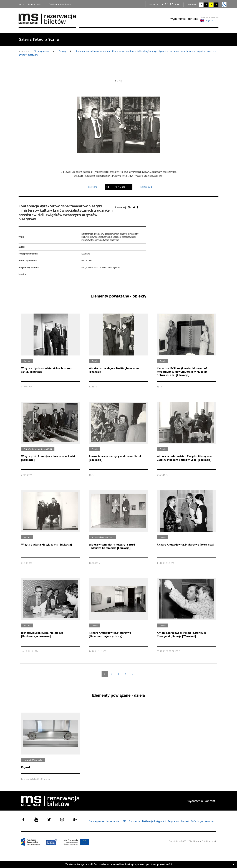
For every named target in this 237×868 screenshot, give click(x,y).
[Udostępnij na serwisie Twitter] (134, 207)
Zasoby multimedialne (60, 4)
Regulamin (173, 821)
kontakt (193, 19)
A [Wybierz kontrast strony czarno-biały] (206, 5)
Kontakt (185, 821)
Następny (147, 187)
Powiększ (120, 187)
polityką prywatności (159, 864)
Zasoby (63, 51)
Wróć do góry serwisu (203, 822)
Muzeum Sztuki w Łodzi (30, 4)
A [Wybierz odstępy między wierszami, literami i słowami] (178, 4)
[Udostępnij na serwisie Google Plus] (130, 207)
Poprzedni (90, 187)
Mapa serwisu (113, 821)
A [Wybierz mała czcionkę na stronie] (162, 4)
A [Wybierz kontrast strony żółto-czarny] (211, 5)
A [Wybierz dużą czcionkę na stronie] (172, 4)
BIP (124, 821)
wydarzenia (178, 19)
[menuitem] (178, 19)
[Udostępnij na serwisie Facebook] (137, 207)
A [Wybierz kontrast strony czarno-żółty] (216, 5)
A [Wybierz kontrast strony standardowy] (201, 5)
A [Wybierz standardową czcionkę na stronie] (166, 4)
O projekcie (134, 821)
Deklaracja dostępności (154, 821)
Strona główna (42, 51)
